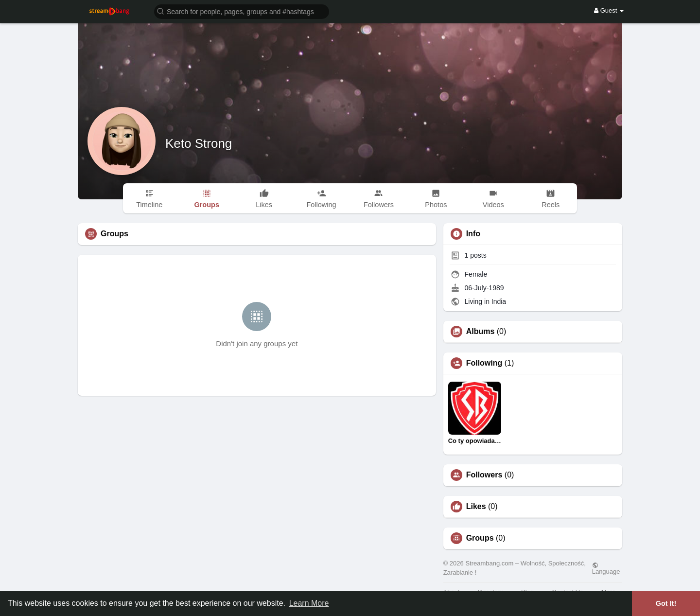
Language (606, 568)
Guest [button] (609, 10)
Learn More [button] (309, 603)
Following (484, 363)
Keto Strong (199, 143)
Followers (484, 475)
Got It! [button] (666, 603)
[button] (242, 11)
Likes (476, 507)
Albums (481, 332)
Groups (480, 538)
